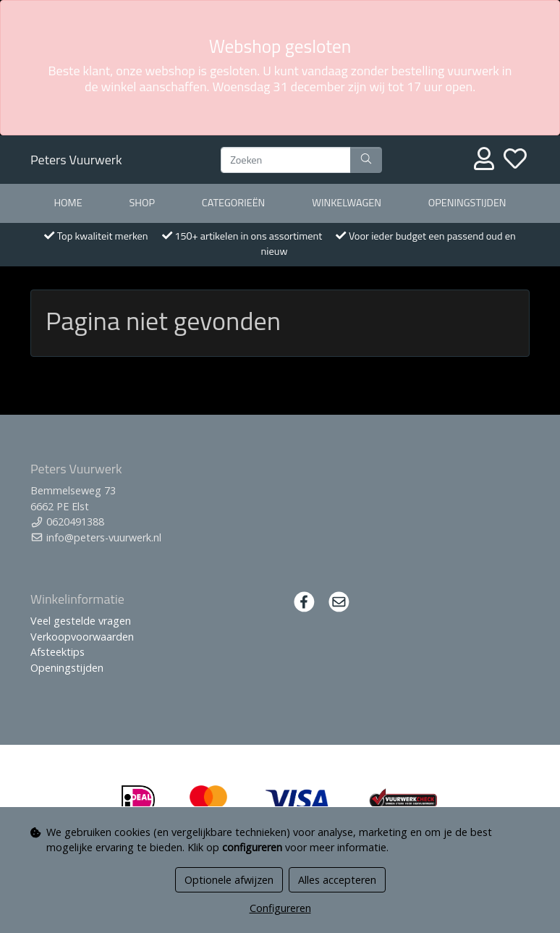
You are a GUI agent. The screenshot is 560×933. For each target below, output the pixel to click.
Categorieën (234, 203)
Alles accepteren (337, 880)
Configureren (280, 908)
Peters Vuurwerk (76, 160)
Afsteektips (58, 652)
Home (68, 203)
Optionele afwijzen (229, 880)
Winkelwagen (347, 203)
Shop (142, 203)
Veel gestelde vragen (81, 621)
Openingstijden (467, 203)
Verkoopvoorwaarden (82, 637)
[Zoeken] (286, 160)
